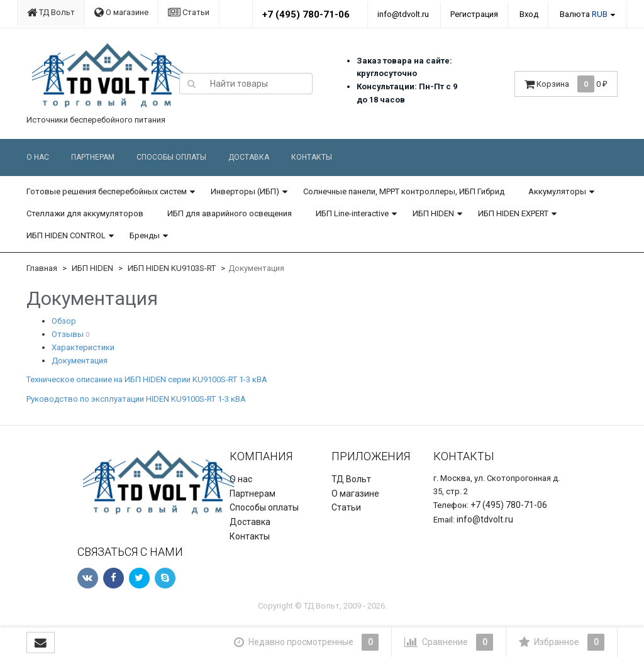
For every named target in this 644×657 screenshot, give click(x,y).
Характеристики (83, 347)
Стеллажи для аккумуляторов (85, 213)
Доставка (249, 157)
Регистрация (474, 14)
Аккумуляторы (557, 191)
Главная (42, 268)
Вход (529, 14)
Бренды (145, 235)
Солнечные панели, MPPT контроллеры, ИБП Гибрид (404, 191)
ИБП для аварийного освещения (230, 213)
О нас (38, 157)
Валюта (584, 14)
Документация (80, 361)
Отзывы (68, 334)
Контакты (312, 157)
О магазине (121, 12)
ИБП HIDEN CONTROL (66, 235)
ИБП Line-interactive (352, 213)
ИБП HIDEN (433, 213)
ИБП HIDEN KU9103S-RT (172, 268)
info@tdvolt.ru (403, 14)
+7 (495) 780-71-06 (306, 14)
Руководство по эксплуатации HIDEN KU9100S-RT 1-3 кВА (136, 399)
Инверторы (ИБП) (245, 191)
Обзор (64, 321)
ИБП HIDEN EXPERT (513, 213)
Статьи (189, 12)
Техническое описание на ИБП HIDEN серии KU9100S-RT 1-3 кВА (147, 379)
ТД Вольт (51, 12)
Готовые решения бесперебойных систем (107, 191)
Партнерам (93, 157)
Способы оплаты (171, 157)
